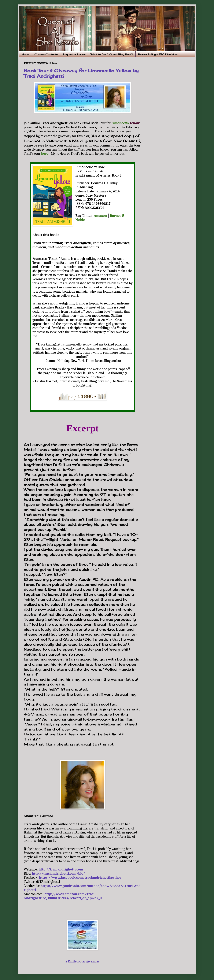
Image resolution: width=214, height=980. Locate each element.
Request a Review (74, 54)
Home (26, 54)
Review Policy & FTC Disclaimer (158, 54)
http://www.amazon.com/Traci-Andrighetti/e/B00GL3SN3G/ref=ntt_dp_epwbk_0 (63, 896)
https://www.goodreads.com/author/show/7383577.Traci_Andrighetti (82, 888)
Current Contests (46, 54)
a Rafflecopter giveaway (82, 961)
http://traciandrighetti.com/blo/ (59, 873)
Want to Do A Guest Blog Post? (112, 54)
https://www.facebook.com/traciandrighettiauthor (80, 877)
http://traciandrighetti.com (61, 869)
